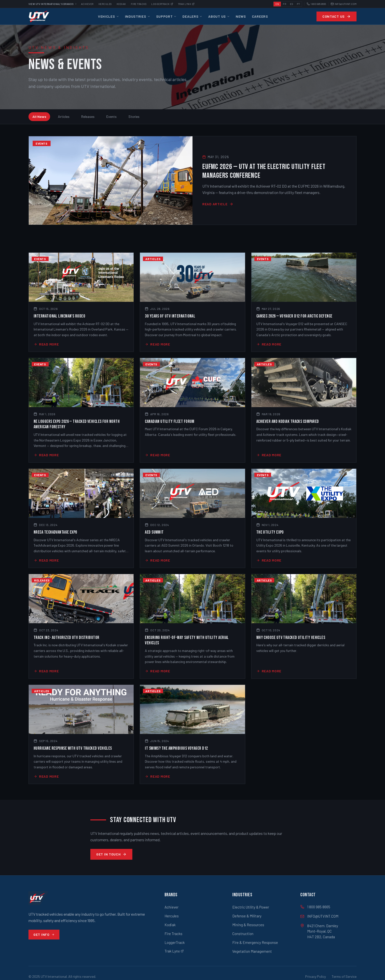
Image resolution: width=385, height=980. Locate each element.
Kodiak (121, 4)
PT (298, 4)
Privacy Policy (316, 976)
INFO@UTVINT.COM (344, 4)
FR (284, 4)
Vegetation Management (252, 951)
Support (166, 16)
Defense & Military (247, 916)
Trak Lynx (186, 4)
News (241, 16)
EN (277, 4)
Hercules (105, 4)
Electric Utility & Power (251, 907)
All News (39, 117)
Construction (243, 934)
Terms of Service (344, 976)
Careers (260, 16)
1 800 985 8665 (316, 4)
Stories (134, 117)
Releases (88, 117)
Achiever (87, 4)
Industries (138, 16)
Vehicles (109, 16)
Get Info (44, 934)
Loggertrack (162, 4)
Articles (64, 117)
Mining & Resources (248, 925)
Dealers (192, 16)
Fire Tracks (139, 4)
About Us (219, 16)
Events (111, 117)
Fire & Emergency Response (255, 942)
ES (291, 4)
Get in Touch (111, 854)
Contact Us (337, 16)
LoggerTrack (175, 942)
